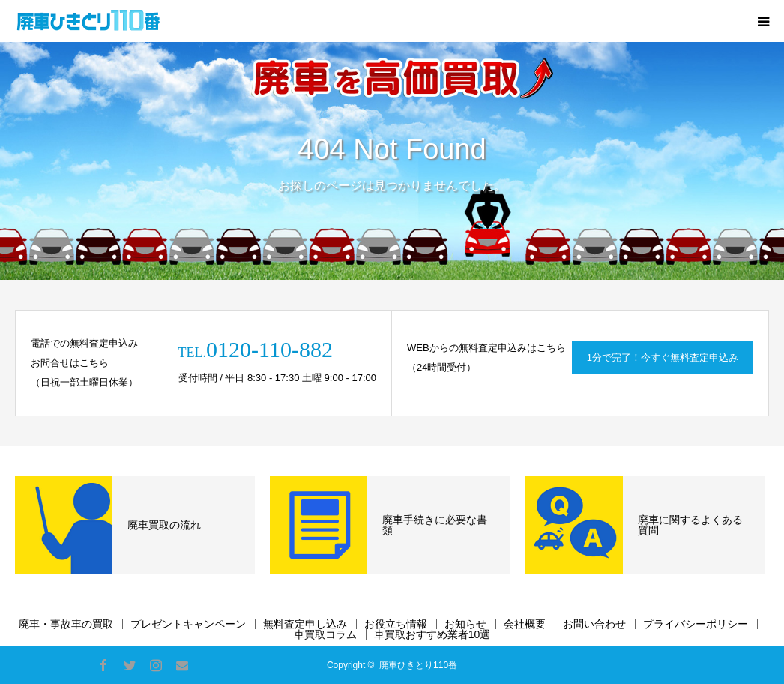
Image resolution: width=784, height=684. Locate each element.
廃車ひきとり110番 (418, 665)
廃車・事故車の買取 (66, 624)
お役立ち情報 (396, 624)
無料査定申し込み (305, 624)
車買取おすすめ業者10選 (432, 634)
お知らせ (465, 624)
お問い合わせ (594, 624)
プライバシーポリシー (696, 624)
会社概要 (525, 624)
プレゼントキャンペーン (188, 624)
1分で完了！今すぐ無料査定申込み (663, 357)
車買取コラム (325, 634)
